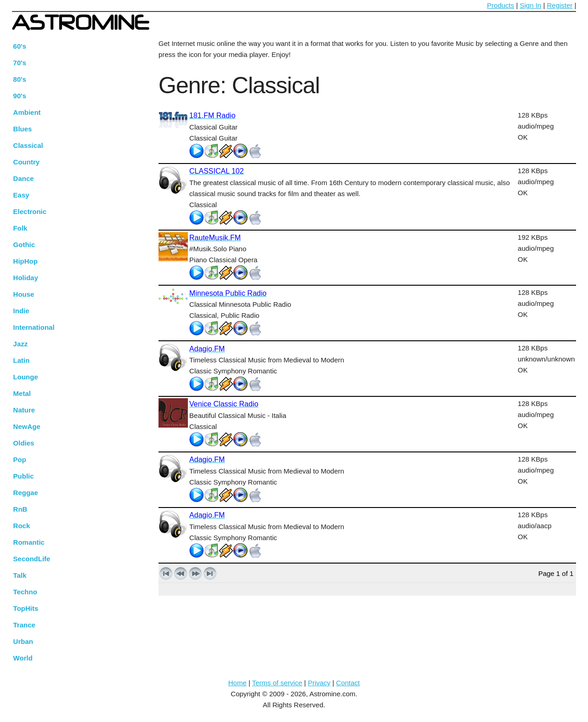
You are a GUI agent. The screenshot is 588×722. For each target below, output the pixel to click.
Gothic (24, 245)
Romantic (29, 542)
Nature (24, 410)
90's (20, 96)
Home (237, 683)
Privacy (319, 683)
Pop (20, 460)
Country (27, 162)
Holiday (26, 278)
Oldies (24, 443)
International (34, 327)
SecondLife (32, 559)
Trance (24, 625)
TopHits (26, 608)
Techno (25, 592)
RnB (20, 509)
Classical (28, 145)
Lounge (26, 377)
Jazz (21, 344)
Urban (23, 641)
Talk (20, 575)
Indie (21, 311)
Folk (20, 228)
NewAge (27, 426)
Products (500, 5)
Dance (24, 178)
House (24, 294)
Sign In (531, 5)
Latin (22, 360)
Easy (21, 195)
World (23, 658)
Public (24, 476)
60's (20, 46)
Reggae (26, 493)
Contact (348, 683)
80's (20, 79)
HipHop (25, 261)
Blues (23, 129)
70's (20, 63)
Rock (22, 526)
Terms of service (277, 683)
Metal (22, 393)
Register (560, 5)
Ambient (27, 112)
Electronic (30, 212)
